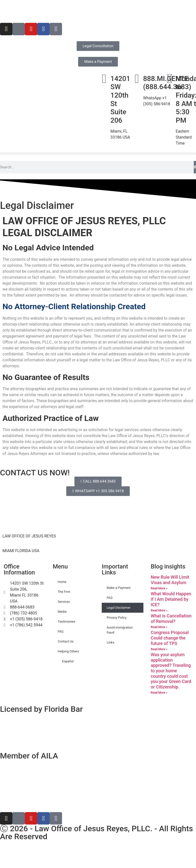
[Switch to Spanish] (98, 852)
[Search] (195, 167)
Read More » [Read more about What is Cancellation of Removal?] (159, 627)
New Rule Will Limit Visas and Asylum (170, 580)
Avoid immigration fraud (120, 630)
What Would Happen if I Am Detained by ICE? (171, 599)
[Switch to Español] (14, 11)
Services (64, 602)
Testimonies (67, 622)
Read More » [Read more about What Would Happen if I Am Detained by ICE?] (159, 610)
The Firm (64, 592)
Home (62, 582)
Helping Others (68, 651)
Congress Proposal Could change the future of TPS (170, 638)
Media (62, 612)
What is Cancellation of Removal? (171, 619)
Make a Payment (119, 588)
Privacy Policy (117, 618)
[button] (98, 154)
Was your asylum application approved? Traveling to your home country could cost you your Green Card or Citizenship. (171, 671)
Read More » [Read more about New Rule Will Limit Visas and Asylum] (159, 588)
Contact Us (66, 641)
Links (111, 642)
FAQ (61, 631)
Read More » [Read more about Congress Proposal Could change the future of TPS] (159, 649)
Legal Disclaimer (119, 608)
